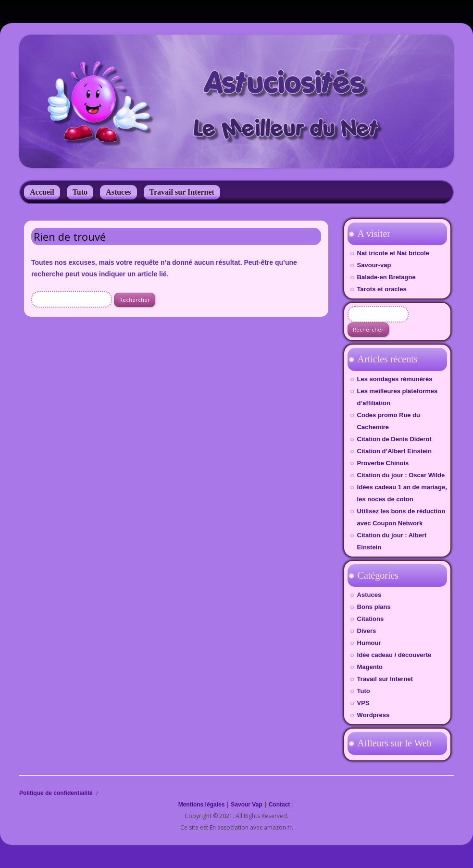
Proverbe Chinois (383, 463)
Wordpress (373, 715)
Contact (280, 805)
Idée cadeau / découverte (394, 655)
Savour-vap (374, 265)
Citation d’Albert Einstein (394, 451)
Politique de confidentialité (56, 793)
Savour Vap (246, 805)
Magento (370, 667)
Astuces (118, 192)
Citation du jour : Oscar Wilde (401, 475)
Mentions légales (202, 805)
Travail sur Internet (182, 192)
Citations (371, 619)
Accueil (42, 192)
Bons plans (374, 607)
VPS (363, 703)
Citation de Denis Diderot (394, 439)
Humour (369, 643)
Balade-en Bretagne (386, 277)
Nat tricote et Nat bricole (393, 253)
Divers (367, 631)
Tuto (80, 192)
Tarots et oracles (382, 289)
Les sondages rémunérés (395, 379)
